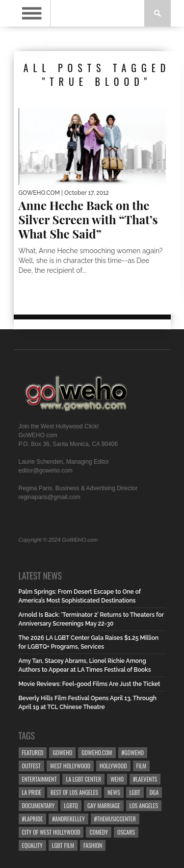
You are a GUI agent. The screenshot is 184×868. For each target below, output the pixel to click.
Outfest (31, 766)
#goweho (133, 752)
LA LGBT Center (83, 779)
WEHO (117, 779)
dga (154, 792)
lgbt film (63, 845)
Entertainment (39, 779)
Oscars (126, 832)
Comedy (98, 832)
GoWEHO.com (97, 752)
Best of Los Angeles (74, 792)
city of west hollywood (51, 832)
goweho (62, 752)
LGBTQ (71, 805)
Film (141, 766)
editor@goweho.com (46, 471)
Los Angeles (144, 805)
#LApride (33, 819)
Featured (33, 752)
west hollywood (70, 766)
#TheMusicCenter (115, 819)
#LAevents (145, 779)
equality (32, 845)
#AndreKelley (68, 819)
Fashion (93, 845)
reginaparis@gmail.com (50, 497)
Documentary (39, 805)
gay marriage (104, 805)
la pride (32, 792)
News (114, 792)
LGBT (135, 792)
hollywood (113, 766)
